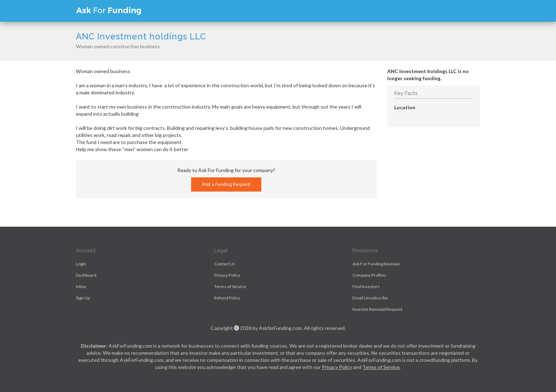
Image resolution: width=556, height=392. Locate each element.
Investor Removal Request (377, 309)
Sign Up (83, 298)
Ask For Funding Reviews (376, 264)
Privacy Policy (227, 275)
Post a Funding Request (226, 184)
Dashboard (86, 275)
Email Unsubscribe (370, 298)
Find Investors (366, 286)
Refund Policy (227, 298)
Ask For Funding (109, 11)
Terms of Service (230, 286)
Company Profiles (369, 275)
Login (81, 264)
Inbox (81, 286)
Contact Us (225, 264)
